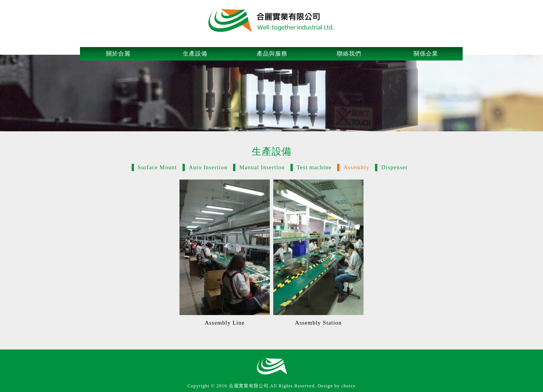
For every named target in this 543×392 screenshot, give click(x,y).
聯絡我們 (349, 54)
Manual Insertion (262, 167)
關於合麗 (118, 54)
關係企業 (426, 54)
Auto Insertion (208, 167)
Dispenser (394, 167)
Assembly (356, 167)
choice (348, 386)
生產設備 (195, 54)
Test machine (314, 167)
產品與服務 (272, 54)
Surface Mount (157, 167)
